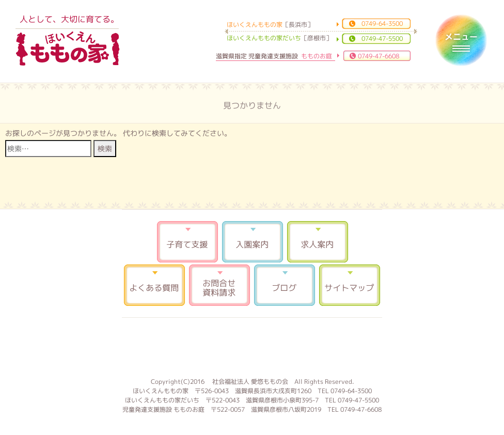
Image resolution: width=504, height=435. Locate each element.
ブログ (285, 285)
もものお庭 (252, 346)
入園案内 (253, 242)
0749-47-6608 (379, 56)
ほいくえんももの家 (68, 49)
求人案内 (318, 242)
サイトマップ (350, 285)
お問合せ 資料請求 (219, 285)
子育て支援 (187, 242)
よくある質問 (154, 285)
